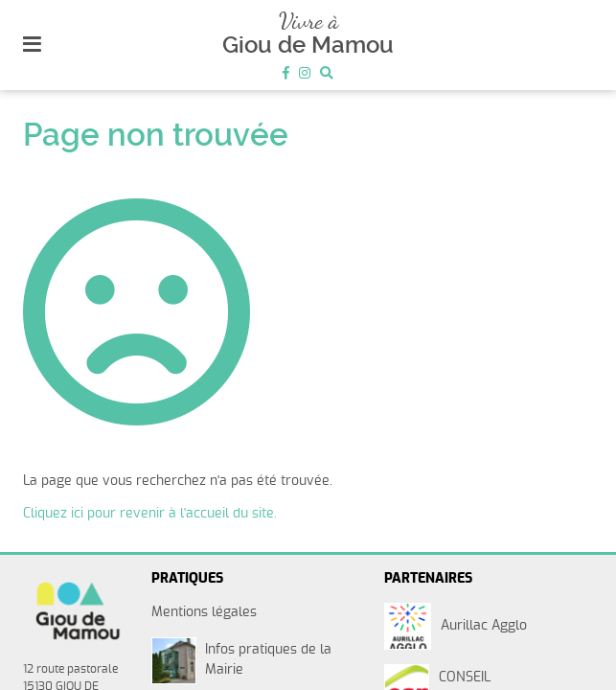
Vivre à (308, 21)
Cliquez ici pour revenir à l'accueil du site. (150, 514)
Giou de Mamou (308, 45)
